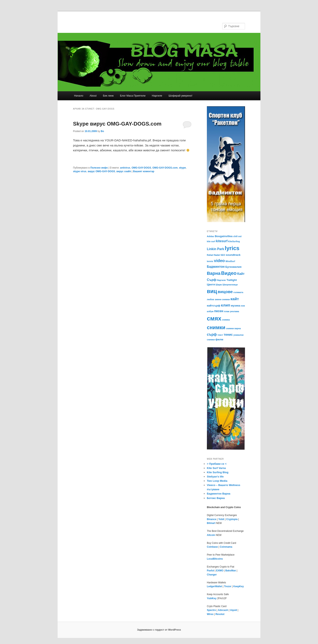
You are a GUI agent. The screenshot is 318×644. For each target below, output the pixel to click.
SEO (223, 255)
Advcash (223, 610)
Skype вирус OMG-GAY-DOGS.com (117, 124)
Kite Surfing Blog (218, 472)
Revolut (220, 614)
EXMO (220, 571)
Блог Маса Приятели (133, 96)
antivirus (125, 168)
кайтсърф (214, 306)
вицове (225, 292)
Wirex (210, 614)
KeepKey (239, 586)
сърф (212, 334)
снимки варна (233, 328)
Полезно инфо (99, 168)
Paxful (211, 571)
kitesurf (222, 241)
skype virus (80, 171)
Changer (212, 575)
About (93, 96)
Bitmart (211, 523)
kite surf (211, 241)
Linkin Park (215, 249)
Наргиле (157, 96)
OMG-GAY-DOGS (141, 168)
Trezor (228, 586)
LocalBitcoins (215, 559)
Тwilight (232, 280)
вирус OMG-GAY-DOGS (102, 171)
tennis (210, 261)
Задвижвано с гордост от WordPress (159, 630)
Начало (79, 96)
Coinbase (212, 547)
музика (235, 306)
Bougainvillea (224, 236)
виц (212, 291)
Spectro (211, 610)
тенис (228, 335)
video (219, 261)
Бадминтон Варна (219, 494)
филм (219, 339)
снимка (226, 320)
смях (214, 318)
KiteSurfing (234, 241)
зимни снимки (222, 299)
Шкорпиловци (230, 285)
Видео (229, 273)
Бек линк (108, 96)
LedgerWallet (214, 586)
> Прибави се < (217, 464)
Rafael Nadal (213, 255)
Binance (212, 519)
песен (219, 311)
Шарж (219, 285)
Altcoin (211, 535)
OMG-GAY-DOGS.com (165, 168)
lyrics (232, 248)
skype (182, 168)
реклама (235, 311)
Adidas (211, 236)
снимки (216, 327)
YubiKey (212, 598)
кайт (235, 299)
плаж (227, 311)
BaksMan (231, 571)
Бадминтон (216, 267)
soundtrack (233, 255)
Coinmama (226, 547)
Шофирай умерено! (180, 96)
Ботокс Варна (216, 498)
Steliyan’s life (215, 477)
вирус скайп (124, 171)
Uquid (233, 610)
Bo (102, 131)
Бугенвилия (233, 267)
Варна (214, 273)
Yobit (221, 519)
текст (220, 335)
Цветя (211, 284)
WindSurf (230, 261)
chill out (237, 236)
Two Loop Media (217, 481)
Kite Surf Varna (216, 468)
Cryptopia (232, 519)
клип (226, 305)
